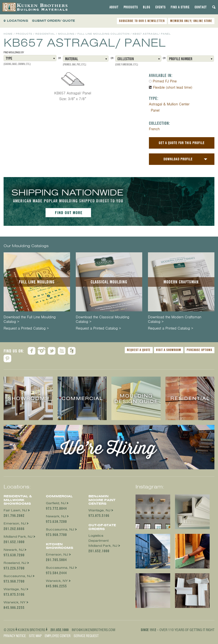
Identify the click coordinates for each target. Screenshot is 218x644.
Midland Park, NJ (18, 537)
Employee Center (58, 636)
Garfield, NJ (56, 503)
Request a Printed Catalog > (26, 328)
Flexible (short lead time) (173, 87)
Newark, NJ (14, 550)
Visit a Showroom (169, 350)
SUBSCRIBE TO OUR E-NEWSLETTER (142, 21)
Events (161, 7)
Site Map (35, 636)
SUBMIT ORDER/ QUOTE (54, 21)
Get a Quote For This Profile (182, 143)
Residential (45, 34)
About (114, 7)
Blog (147, 7)
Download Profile (178, 159)
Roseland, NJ (15, 563)
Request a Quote (139, 350)
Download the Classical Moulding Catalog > (103, 319)
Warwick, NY (15, 602)
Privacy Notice (15, 636)
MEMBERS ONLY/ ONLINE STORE (191, 21)
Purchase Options (199, 350)
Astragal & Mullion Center (169, 104)
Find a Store (180, 7)
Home (8, 34)
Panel (155, 110)
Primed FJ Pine (165, 81)
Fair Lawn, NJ (15, 510)
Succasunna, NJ (18, 576)
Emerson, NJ (15, 523)
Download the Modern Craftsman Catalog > (175, 319)
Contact (201, 7)
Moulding (66, 34)
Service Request (86, 636)
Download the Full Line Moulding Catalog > (30, 319)
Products (131, 7)
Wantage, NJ (15, 589)
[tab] (114, 7)
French (154, 129)
